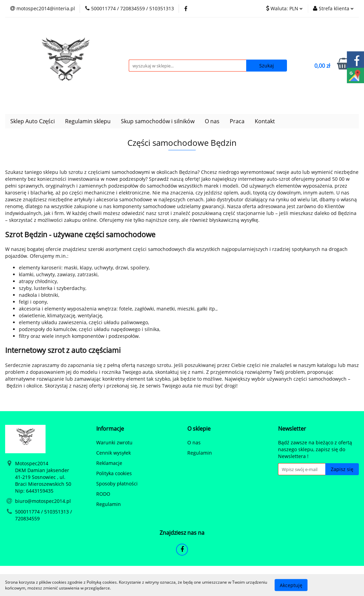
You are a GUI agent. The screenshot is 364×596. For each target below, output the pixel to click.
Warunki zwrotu (114, 442)
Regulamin (109, 504)
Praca (237, 121)
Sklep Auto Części (33, 121)
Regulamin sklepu (88, 121)
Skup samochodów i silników (158, 121)
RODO (103, 494)
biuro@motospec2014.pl (43, 501)
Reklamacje (109, 463)
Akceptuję (291, 585)
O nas (212, 121)
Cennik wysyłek (114, 453)
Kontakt (265, 121)
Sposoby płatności (117, 484)
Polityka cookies (114, 473)
